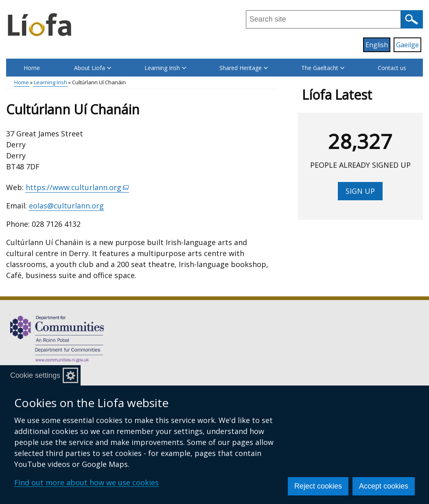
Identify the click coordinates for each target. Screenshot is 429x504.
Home (32, 68)
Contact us (392, 68)
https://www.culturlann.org (77, 187)
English (377, 45)
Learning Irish (50, 82)
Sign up (360, 191)
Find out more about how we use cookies (86, 482)
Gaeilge (407, 45)
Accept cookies (384, 486)
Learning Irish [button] (165, 68)
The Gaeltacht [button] (323, 68)
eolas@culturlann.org (66, 206)
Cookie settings (35, 375)
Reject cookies (318, 486)
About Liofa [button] (93, 68)
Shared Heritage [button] (244, 68)
